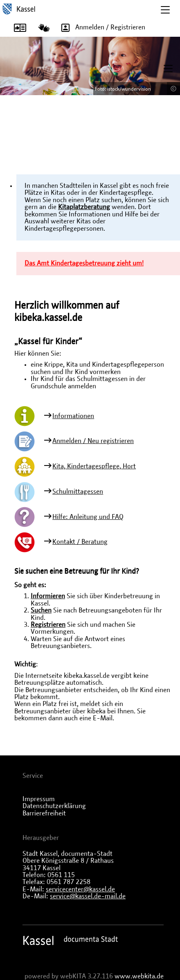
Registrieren (48, 625)
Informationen (73, 416)
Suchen (41, 610)
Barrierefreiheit (44, 813)
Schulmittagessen (78, 492)
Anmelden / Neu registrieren (93, 441)
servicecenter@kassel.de (80, 889)
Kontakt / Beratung (80, 542)
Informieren (48, 596)
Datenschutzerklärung (54, 806)
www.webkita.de (139, 976)
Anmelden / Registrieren (100, 28)
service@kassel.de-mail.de (88, 896)
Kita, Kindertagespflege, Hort (94, 466)
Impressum (39, 799)
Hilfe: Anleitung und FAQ (88, 517)
